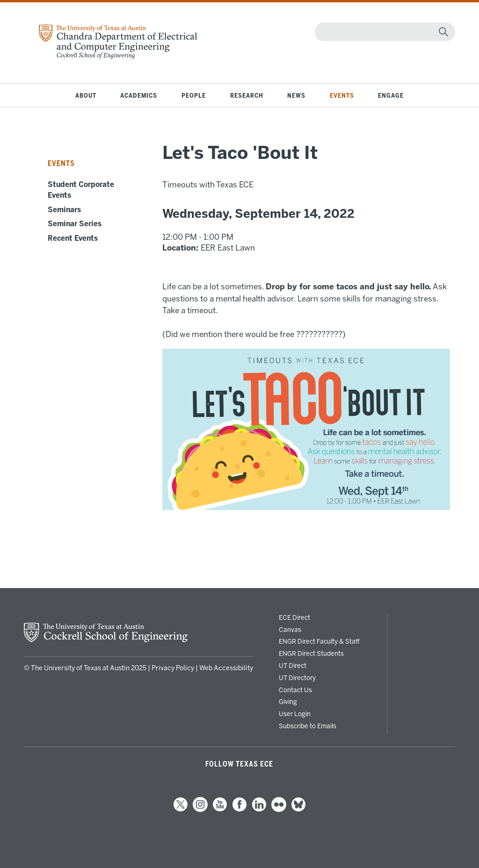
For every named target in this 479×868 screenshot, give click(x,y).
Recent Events (73, 238)
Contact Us (295, 690)
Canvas (290, 630)
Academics (139, 95)
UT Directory (297, 678)
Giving (288, 702)
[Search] (383, 32)
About (86, 95)
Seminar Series (75, 224)
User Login (295, 714)
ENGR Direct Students (311, 653)
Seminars (64, 210)
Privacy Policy (173, 668)
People (194, 95)
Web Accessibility (226, 668)
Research (247, 95)
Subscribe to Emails (308, 726)
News (296, 95)
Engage (391, 95)
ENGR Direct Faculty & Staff (319, 641)
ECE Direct (294, 617)
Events (342, 95)
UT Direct (293, 666)
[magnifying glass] (443, 32)
